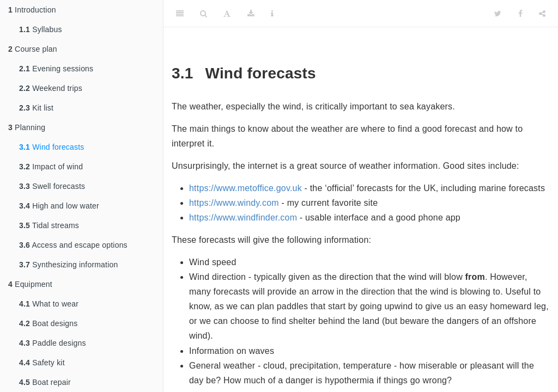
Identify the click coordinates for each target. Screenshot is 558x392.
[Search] (204, 14)
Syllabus (41, 29)
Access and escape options (73, 245)
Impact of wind (51, 167)
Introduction (32, 10)
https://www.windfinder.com (243, 218)
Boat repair (45, 382)
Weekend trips (51, 88)
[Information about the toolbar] (272, 14)
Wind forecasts (52, 147)
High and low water (59, 206)
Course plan (33, 49)
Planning (27, 127)
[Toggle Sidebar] (180, 14)
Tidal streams (49, 225)
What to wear (49, 304)
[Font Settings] (227, 14)
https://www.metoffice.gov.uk (245, 188)
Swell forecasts (52, 186)
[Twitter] (498, 14)
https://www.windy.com (234, 203)
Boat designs (48, 323)
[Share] (542, 14)
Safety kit (42, 363)
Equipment (30, 284)
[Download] (251, 14)
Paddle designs (53, 343)
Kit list (36, 108)
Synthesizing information (68, 265)
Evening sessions (56, 69)
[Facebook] (520, 14)
